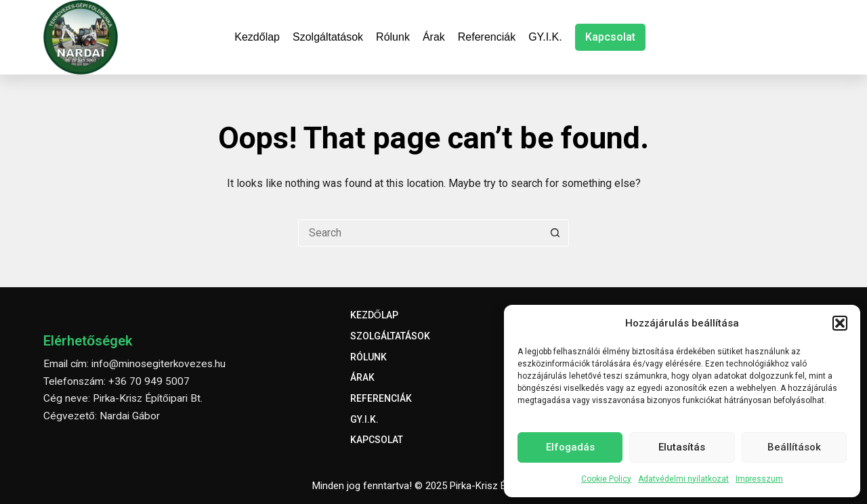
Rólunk (393, 37)
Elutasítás (682, 447)
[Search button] (555, 233)
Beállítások (794, 447)
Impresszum (759, 479)
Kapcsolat (610, 37)
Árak (434, 37)
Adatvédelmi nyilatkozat (683, 479)
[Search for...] (420, 233)
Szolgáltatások (328, 37)
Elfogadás (570, 447)
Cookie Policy (606, 479)
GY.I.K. (545, 37)
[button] (840, 323)
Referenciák (487, 37)
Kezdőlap (257, 37)
